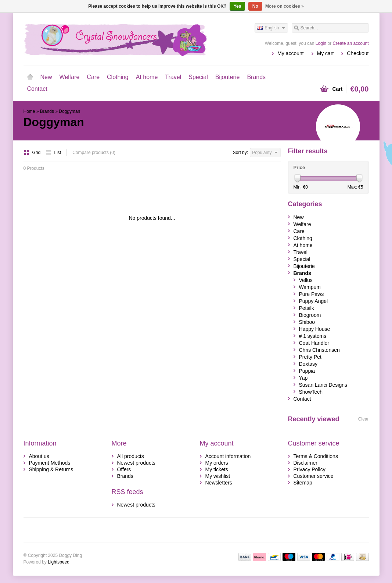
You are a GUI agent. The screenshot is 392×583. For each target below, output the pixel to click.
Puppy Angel (314, 301)
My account (291, 53)
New (46, 77)
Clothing (118, 77)
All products (131, 456)
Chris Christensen (319, 350)
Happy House (315, 329)
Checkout (358, 53)
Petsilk (307, 308)
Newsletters (219, 483)
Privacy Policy (310, 469)
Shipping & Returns (51, 469)
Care (93, 77)
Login (321, 43)
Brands (256, 77)
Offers (124, 469)
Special (198, 77)
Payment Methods (50, 463)
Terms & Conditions (316, 456)
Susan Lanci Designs (323, 385)
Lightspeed (59, 562)
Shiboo (307, 322)
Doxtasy (308, 364)
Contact (37, 89)
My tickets (217, 469)
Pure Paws (312, 294)
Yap (303, 378)
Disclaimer (305, 463)
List (53, 153)
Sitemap (303, 483)
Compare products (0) (94, 153)
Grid (33, 153)
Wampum (310, 287)
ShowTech (311, 392)
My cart (326, 53)
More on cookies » (285, 6)
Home (30, 77)
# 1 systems (313, 336)
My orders (217, 463)
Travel (173, 77)
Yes (238, 6)
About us (39, 456)
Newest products (136, 463)
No (255, 6)
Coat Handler (314, 343)
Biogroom (310, 315)
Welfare (70, 77)
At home (147, 77)
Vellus (306, 280)
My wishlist (218, 476)
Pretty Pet (310, 357)
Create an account (350, 43)
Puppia (307, 371)
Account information (228, 456)
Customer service (314, 476)
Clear (364, 419)
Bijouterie (228, 77)
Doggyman (69, 111)
